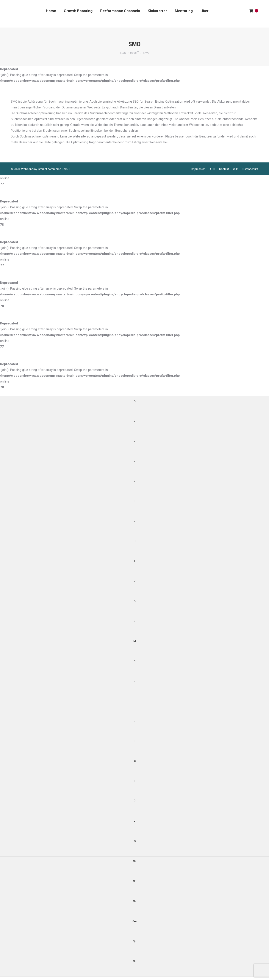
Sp (134, 941)
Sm (134, 921)
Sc (135, 881)
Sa (135, 861)
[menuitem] (51, 11)
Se (135, 901)
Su (135, 961)
